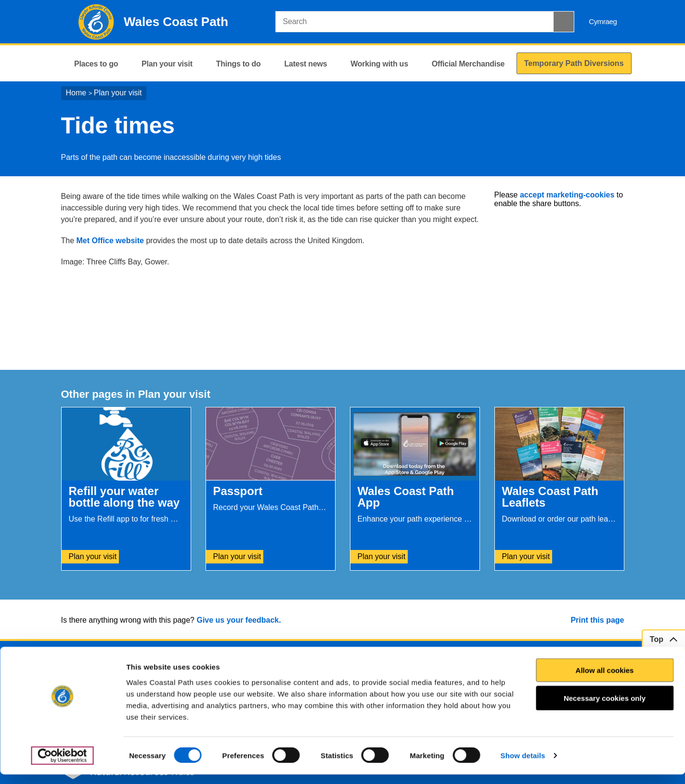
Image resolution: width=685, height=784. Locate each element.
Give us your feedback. (239, 620)
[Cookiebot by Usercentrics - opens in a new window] (62, 765)
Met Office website (110, 241)
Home (76, 93)
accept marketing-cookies (567, 195)
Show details (523, 765)
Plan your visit (118, 93)
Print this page (597, 620)
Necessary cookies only (605, 708)
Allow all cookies (605, 680)
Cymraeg (603, 21)
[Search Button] (564, 22)
